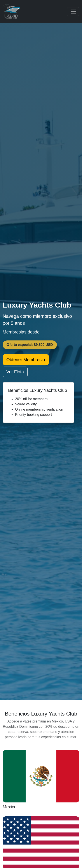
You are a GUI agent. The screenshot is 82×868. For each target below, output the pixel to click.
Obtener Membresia (26, 360)
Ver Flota (15, 372)
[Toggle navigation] (73, 12)
